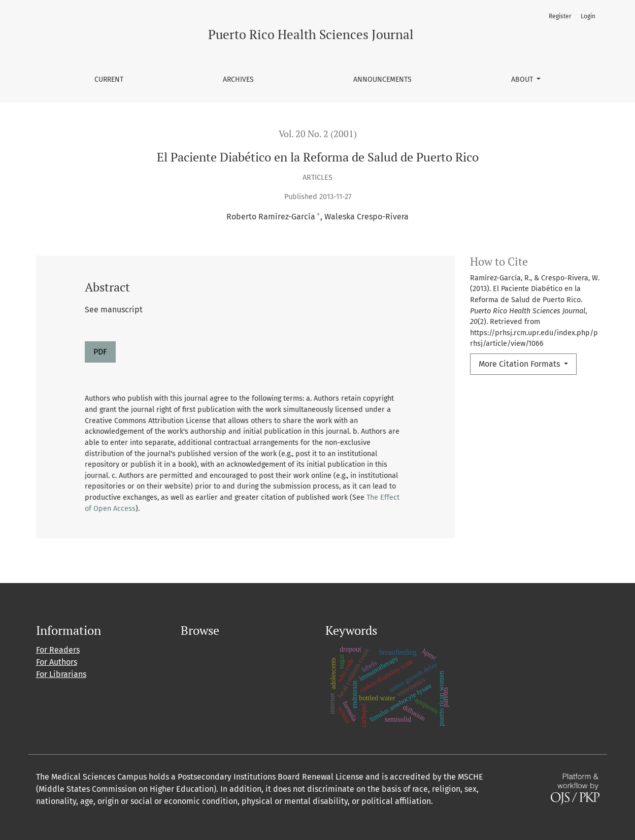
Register (560, 16)
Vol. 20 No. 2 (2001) (318, 134)
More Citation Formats (520, 364)
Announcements (382, 79)
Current (109, 79)
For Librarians (61, 674)
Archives (238, 79)
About (523, 79)
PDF (100, 352)
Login (588, 16)
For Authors (57, 662)
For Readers (58, 650)
